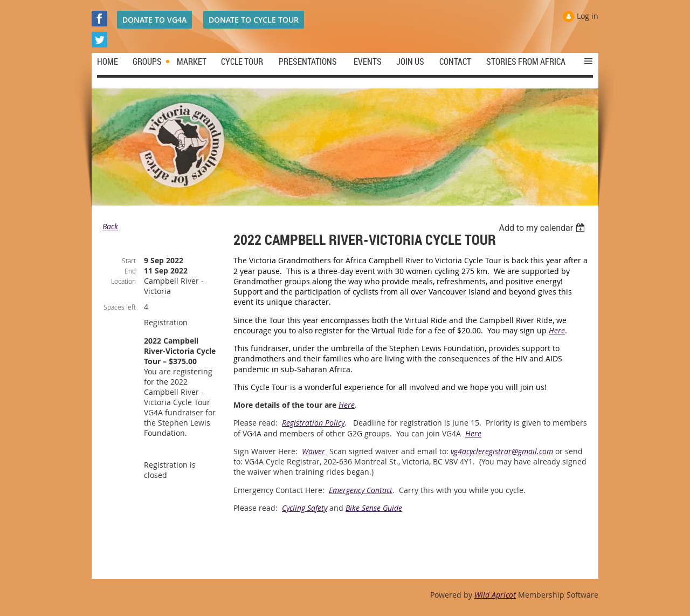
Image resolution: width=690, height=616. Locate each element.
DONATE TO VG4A (154, 20)
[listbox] (543, 228)
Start (129, 261)
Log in (588, 16)
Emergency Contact (361, 490)
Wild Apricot (495, 595)
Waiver (315, 451)
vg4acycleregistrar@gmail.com (502, 451)
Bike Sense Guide (374, 508)
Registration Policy (313, 423)
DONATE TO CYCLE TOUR (254, 20)
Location (123, 281)
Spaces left (120, 307)
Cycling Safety (305, 508)
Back (110, 226)
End (130, 271)
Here (557, 330)
